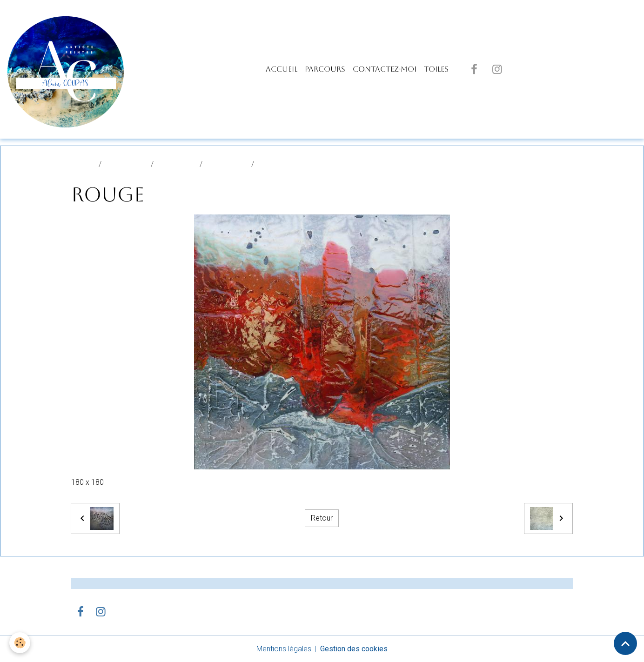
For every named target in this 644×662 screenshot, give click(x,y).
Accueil (282, 69)
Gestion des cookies (354, 649)
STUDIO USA (227, 164)
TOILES (436, 69)
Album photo (126, 164)
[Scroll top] (625, 643)
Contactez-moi (385, 69)
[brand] (67, 69)
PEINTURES (177, 164)
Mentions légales (284, 649)
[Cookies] (20, 643)
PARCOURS (325, 69)
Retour (322, 518)
